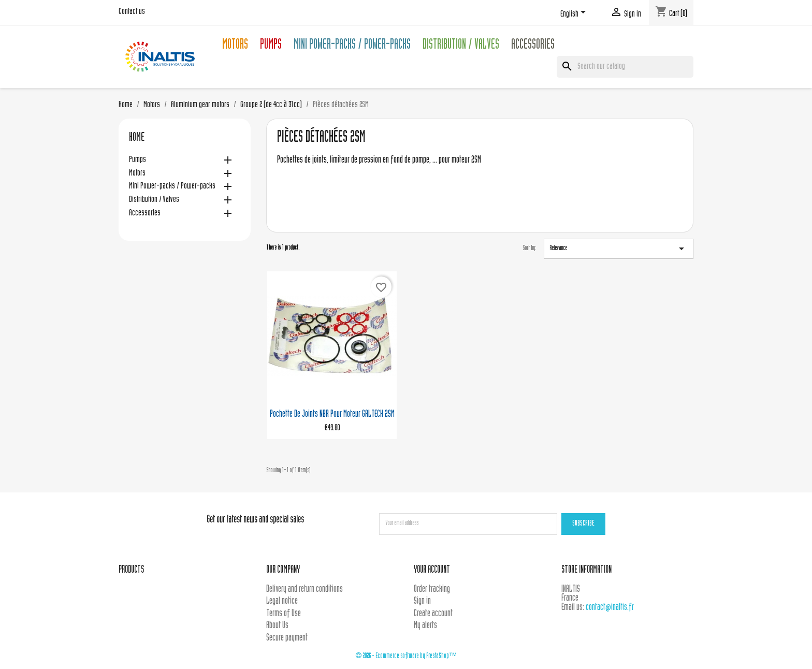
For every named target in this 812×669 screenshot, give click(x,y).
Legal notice (282, 601)
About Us (277, 626)
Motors (235, 46)
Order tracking (432, 590)
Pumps (271, 46)
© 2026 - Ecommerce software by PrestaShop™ (406, 656)
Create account (433, 614)
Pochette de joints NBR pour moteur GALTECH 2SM (332, 415)
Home (137, 138)
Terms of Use (284, 614)
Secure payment (287, 638)
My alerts (425, 626)
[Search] (625, 67)
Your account (432, 570)
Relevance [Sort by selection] (619, 249)
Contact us (132, 12)
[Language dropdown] (575, 14)
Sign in (422, 601)
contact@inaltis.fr (610, 608)
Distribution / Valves (461, 46)
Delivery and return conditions (304, 590)
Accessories (533, 46)
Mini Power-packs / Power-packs (352, 46)
